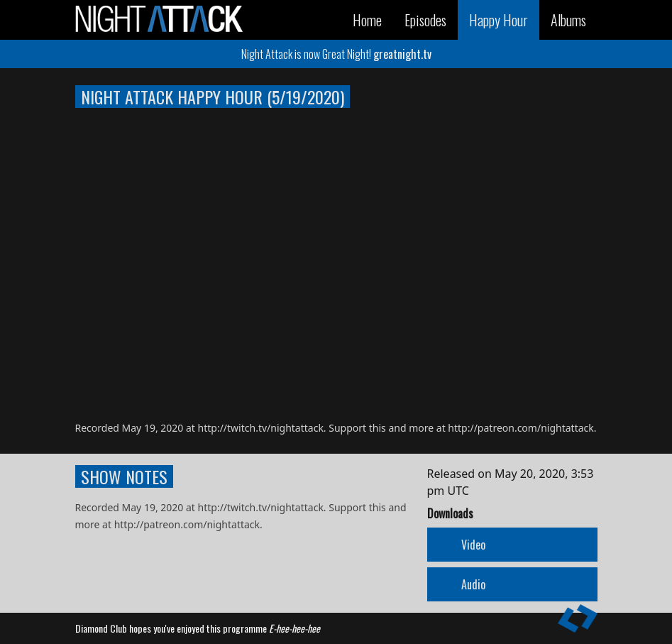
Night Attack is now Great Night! (336, 54)
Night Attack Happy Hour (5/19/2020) (213, 97)
